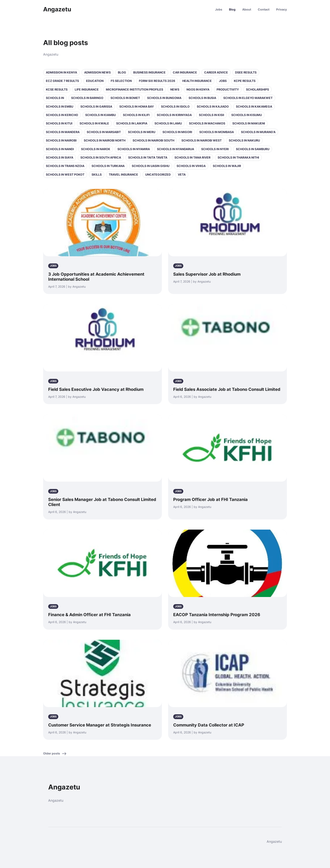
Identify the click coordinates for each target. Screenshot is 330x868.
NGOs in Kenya (198, 89)
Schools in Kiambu (100, 115)
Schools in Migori (177, 132)
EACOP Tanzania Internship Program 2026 (217, 615)
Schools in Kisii (212, 115)
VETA (182, 174)
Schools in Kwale (94, 123)
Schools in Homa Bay (137, 106)
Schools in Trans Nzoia (65, 166)
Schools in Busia (202, 98)
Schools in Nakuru (244, 140)
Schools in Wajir (227, 166)
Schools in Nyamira (134, 149)
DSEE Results (246, 72)
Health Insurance (197, 81)
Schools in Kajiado (213, 106)
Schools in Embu (60, 106)
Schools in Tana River (192, 157)
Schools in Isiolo (175, 106)
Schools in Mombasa (217, 132)
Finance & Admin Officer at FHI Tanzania (89, 615)
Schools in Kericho (62, 115)
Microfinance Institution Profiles (134, 89)
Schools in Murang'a (258, 132)
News (175, 89)
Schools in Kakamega (254, 106)
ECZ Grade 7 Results (62, 81)
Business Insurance (149, 72)
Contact (264, 9)
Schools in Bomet (125, 98)
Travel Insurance (123, 174)
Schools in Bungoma (164, 98)
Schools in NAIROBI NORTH (105, 140)
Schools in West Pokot (65, 174)
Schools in (55, 98)
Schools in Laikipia (132, 123)
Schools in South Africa (101, 157)
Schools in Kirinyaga (174, 115)
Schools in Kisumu (247, 115)
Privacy (281, 9)
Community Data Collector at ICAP (209, 725)
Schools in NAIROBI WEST (202, 140)
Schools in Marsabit (104, 132)
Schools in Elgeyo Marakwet (248, 98)
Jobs (219, 9)
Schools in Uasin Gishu (151, 166)
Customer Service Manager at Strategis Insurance (100, 725)
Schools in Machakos (207, 123)
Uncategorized (158, 174)
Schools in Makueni (249, 123)
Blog (232, 9)
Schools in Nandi (60, 149)
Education (95, 81)
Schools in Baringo (87, 98)
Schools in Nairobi (61, 140)
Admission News (97, 72)
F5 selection (121, 81)
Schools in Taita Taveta (148, 157)
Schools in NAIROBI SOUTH (153, 140)
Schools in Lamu (168, 123)
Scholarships (257, 89)
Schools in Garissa (96, 106)
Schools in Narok (96, 149)
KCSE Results (57, 89)
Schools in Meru (142, 132)
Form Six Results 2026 (157, 81)
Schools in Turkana (108, 166)
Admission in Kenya (61, 72)
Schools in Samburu (253, 149)
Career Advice (216, 72)
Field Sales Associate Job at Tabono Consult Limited (227, 389)
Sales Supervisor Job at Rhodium (207, 274)
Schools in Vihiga (191, 166)
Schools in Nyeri (215, 149)
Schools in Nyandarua (176, 149)
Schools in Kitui (59, 123)
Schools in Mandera (63, 132)
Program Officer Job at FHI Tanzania (210, 499)
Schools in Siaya (60, 157)
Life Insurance (87, 89)
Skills (97, 174)
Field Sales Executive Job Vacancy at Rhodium (96, 389)
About (247, 9)
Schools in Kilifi (136, 115)
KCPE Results (245, 81)
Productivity (228, 89)
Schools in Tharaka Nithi (238, 157)
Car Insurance (185, 72)
